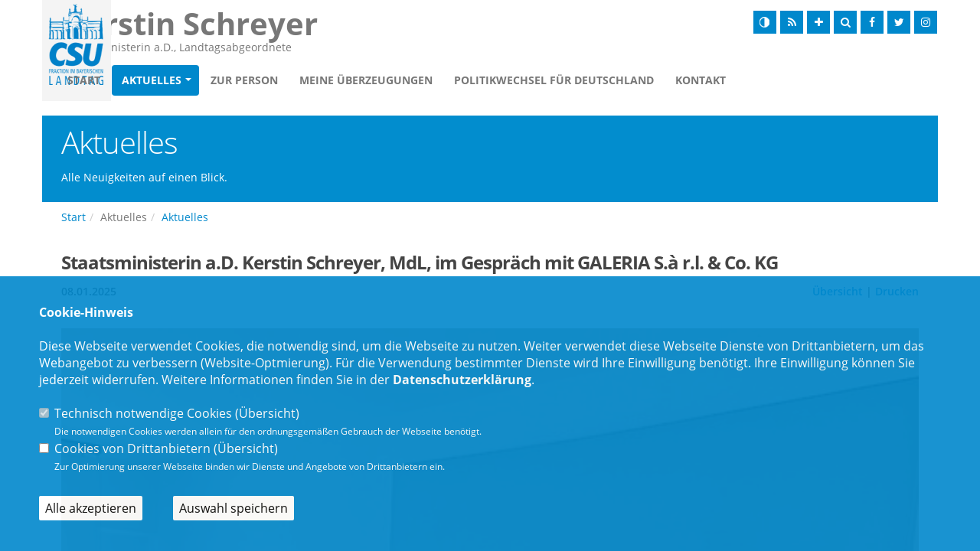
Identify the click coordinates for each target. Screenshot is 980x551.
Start (172, 82)
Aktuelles (240, 82)
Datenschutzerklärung (462, 380)
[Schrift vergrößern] (818, 22)
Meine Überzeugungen (454, 82)
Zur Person (332, 82)
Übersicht (267, 413)
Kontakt (789, 82)
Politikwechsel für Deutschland (642, 82)
